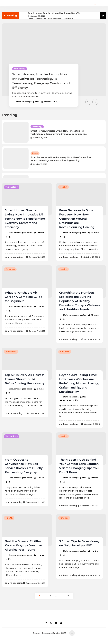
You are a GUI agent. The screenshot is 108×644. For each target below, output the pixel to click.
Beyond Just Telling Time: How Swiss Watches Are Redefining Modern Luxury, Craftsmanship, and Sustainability (79, 383)
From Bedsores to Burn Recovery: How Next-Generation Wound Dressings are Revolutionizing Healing (53, 19)
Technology (20, 69)
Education (11, 352)
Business (10, 269)
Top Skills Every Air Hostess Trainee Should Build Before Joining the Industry (25, 379)
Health (35, 153)
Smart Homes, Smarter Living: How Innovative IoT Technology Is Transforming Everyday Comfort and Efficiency (54, 13)
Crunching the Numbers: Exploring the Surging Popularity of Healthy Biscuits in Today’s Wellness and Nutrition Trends (79, 301)
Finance (64, 518)
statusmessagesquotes (28, 102)
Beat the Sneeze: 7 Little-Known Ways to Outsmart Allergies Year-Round (24, 545)
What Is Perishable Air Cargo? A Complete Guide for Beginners (23, 297)
